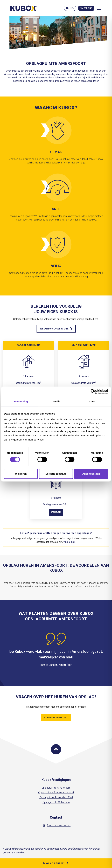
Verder (56, 512)
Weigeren (21, 474)
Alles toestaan (91, 474)
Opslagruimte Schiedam (56, 802)
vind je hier (69, 542)
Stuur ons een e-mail (57, 825)
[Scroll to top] (56, 749)
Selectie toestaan (56, 474)
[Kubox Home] (24, 8)
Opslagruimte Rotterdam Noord (56, 793)
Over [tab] (92, 401)
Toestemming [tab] (20, 401)
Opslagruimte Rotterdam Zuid (56, 797)
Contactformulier (56, 718)
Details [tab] (56, 401)
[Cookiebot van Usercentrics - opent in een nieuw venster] (93, 392)
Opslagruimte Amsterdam (56, 788)
